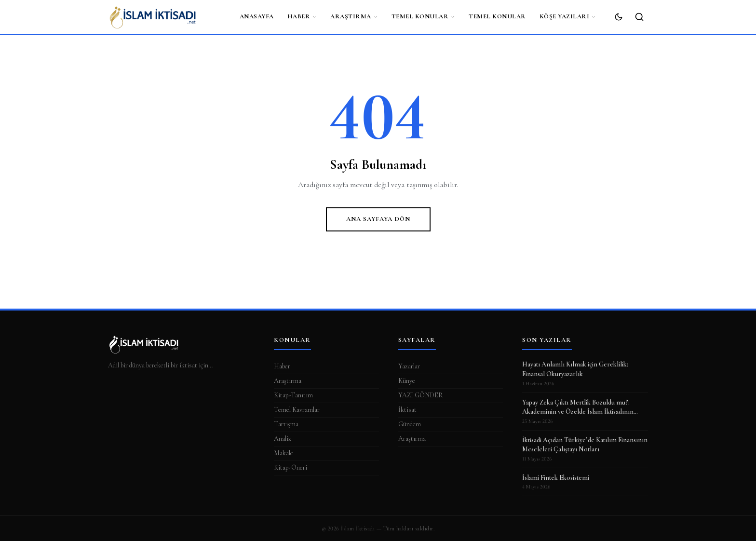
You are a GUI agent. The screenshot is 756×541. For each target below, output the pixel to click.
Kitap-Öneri (290, 467)
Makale (283, 453)
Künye (407, 381)
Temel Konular (424, 16)
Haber (302, 16)
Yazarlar (409, 366)
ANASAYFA (257, 16)
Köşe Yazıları (568, 16)
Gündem (410, 424)
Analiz (283, 439)
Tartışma (286, 424)
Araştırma (354, 16)
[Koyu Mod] (619, 17)
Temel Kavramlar (297, 410)
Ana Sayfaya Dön (378, 219)
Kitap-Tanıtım (293, 395)
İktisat (407, 410)
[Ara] (639, 17)
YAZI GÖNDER (421, 395)
